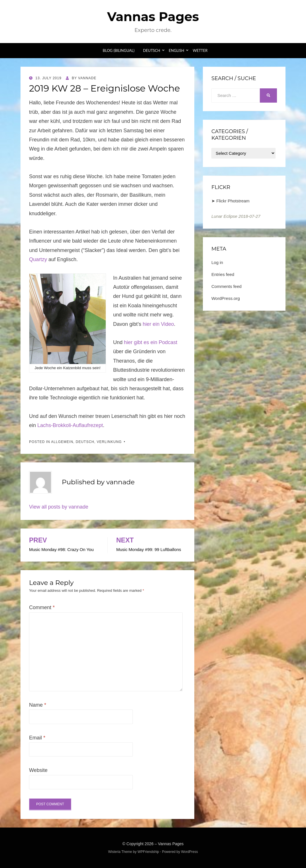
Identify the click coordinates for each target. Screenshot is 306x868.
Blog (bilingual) (119, 50)
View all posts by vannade (59, 507)
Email (37, 738)
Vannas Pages (153, 17)
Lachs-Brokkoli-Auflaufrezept (70, 425)
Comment (42, 607)
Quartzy (38, 259)
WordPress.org (226, 298)
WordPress (189, 852)
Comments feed (227, 286)
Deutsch (152, 50)
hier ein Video (158, 324)
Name (38, 705)
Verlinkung (109, 442)
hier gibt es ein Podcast (151, 342)
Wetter (200, 50)
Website (38, 770)
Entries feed (223, 274)
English (176, 50)
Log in (217, 262)
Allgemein (62, 442)
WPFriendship (148, 852)
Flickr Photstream (233, 201)
